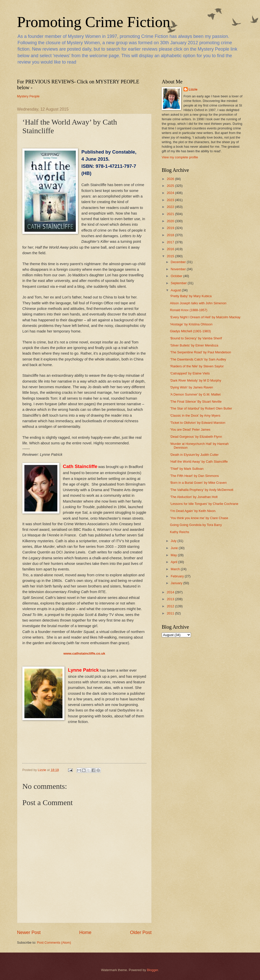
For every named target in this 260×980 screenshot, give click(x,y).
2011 (171, 613)
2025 (171, 186)
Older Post (141, 932)
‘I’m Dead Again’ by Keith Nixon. (193, 511)
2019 (171, 228)
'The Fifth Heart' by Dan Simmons (194, 476)
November (179, 269)
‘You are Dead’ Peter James (190, 429)
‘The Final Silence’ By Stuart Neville (196, 402)
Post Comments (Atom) (54, 943)
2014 (171, 592)
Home (85, 932)
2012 (171, 606)
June (175, 548)
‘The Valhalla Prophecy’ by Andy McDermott (202, 490)
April (174, 562)
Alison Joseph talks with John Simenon (198, 303)
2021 (171, 214)
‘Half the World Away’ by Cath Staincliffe (199, 462)
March (176, 569)
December (179, 262)
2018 (171, 235)
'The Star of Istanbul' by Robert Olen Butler (201, 408)
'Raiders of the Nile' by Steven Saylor (197, 366)
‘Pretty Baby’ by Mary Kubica (191, 296)
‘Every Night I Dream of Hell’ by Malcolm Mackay (205, 317)
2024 (171, 193)
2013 (171, 599)
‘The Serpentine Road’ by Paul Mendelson (200, 352)
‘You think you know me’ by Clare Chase (199, 518)
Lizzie (193, 89)
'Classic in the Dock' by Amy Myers (195, 416)
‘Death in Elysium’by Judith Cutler (194, 455)
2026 (171, 179)
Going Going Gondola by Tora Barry (196, 525)
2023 (171, 200)
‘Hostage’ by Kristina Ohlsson (191, 324)
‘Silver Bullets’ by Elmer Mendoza (194, 345)
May (174, 555)
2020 (171, 221)
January (177, 583)
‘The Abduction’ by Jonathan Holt (194, 497)
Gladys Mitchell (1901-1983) (190, 331)
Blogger (153, 970)
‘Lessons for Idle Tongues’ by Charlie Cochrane (204, 504)
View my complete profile (180, 157)
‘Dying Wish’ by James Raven (191, 387)
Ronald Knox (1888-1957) (189, 310)
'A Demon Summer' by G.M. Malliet (195, 394)
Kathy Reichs (180, 532)
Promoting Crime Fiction (94, 22)
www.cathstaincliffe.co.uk (84, 653)
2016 (171, 249)
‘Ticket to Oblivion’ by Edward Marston (198, 423)
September (179, 283)
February (178, 576)
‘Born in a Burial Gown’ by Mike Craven (198, 483)
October (177, 276)
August (176, 290)
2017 (171, 242)
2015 (171, 256)
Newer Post (29, 932)
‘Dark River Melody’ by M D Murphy (196, 380)
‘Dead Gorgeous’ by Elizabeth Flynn (196, 437)
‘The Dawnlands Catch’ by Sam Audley (198, 359)
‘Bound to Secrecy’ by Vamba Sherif (196, 338)
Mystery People (28, 96)
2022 (171, 207)
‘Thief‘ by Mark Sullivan (187, 469)
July (174, 541)
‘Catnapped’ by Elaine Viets (190, 373)
